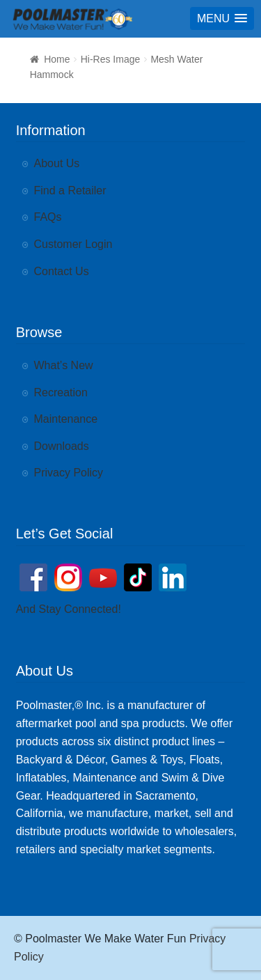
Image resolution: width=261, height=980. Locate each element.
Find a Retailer (70, 190)
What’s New (64, 365)
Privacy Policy (69, 473)
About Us (57, 163)
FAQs (48, 217)
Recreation (61, 392)
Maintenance (66, 419)
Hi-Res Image (111, 59)
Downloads (62, 446)
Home (57, 59)
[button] (222, 18)
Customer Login (73, 244)
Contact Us (62, 271)
